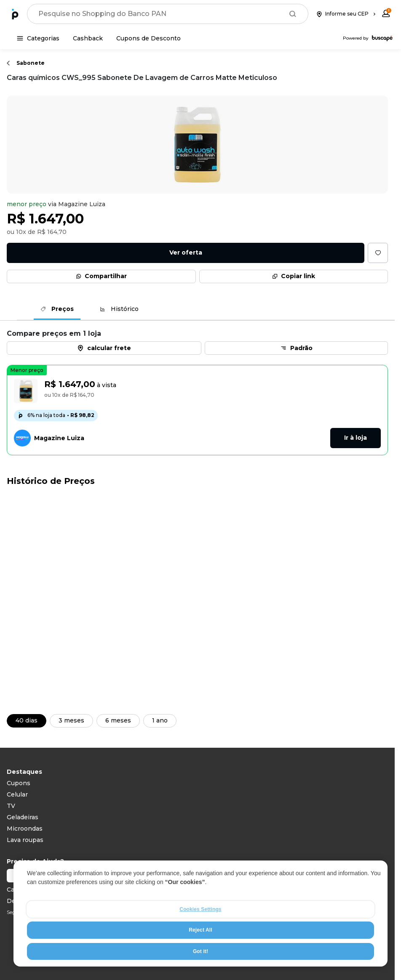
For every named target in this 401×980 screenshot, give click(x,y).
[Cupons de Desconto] (148, 38)
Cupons (19, 783)
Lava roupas (25, 840)
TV (11, 806)
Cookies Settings (200, 910)
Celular (17, 794)
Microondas (25, 829)
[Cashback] (88, 38)
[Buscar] (293, 14)
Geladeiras (23, 817)
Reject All (200, 930)
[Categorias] (38, 38)
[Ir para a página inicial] (15, 14)
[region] (200, 914)
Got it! (200, 951)
